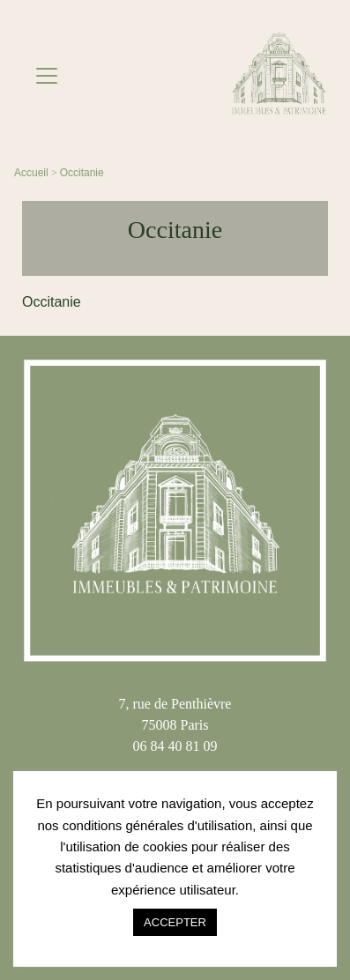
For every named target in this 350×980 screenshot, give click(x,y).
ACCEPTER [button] (175, 922)
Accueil (31, 173)
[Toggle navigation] (47, 75)
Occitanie (82, 173)
